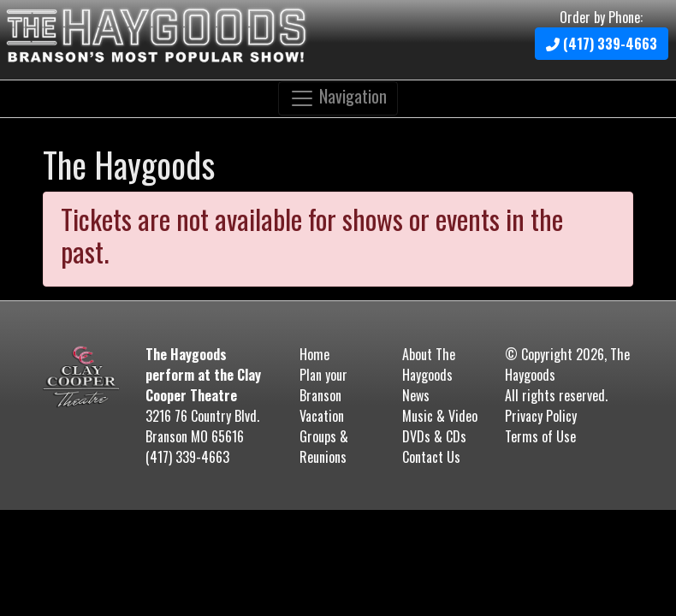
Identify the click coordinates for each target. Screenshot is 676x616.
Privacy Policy (541, 416)
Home (314, 354)
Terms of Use (540, 436)
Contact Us (431, 457)
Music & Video (440, 416)
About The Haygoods (429, 364)
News (416, 395)
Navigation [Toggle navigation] (338, 97)
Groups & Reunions (324, 447)
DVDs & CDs (434, 436)
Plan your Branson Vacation (323, 395)
